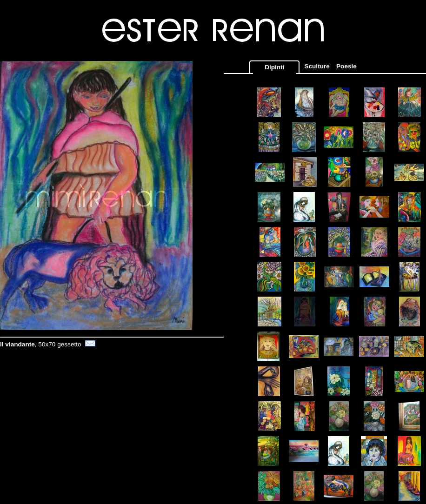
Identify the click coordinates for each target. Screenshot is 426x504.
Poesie (346, 66)
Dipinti (274, 67)
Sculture (317, 66)
